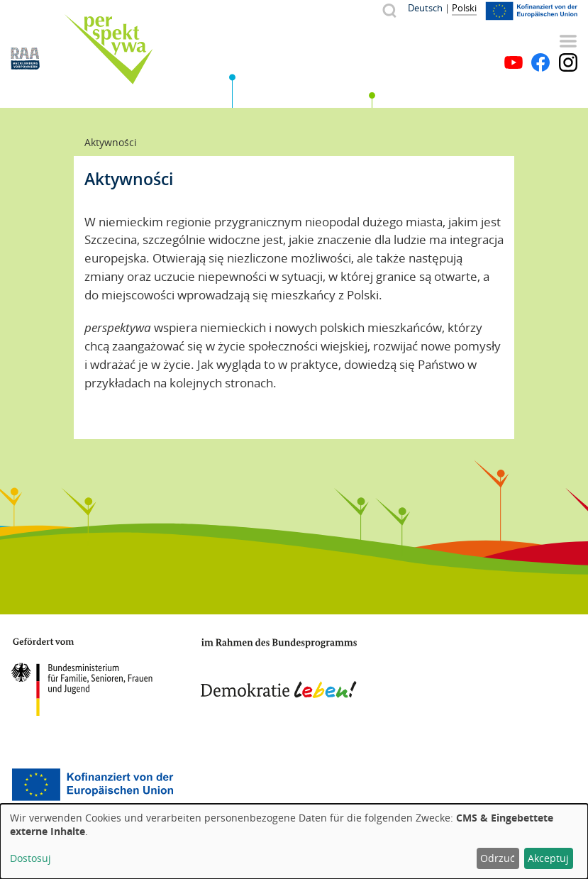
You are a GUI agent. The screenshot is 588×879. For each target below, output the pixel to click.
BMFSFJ (82, 677)
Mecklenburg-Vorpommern (447, 671)
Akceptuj (548, 858)
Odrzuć (498, 858)
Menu (568, 41)
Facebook (540, 62)
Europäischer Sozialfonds (92, 785)
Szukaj (389, 10)
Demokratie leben (279, 668)
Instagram (568, 62)
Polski (464, 8)
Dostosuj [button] (30, 858)
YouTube (514, 62)
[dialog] (294, 841)
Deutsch (425, 8)
